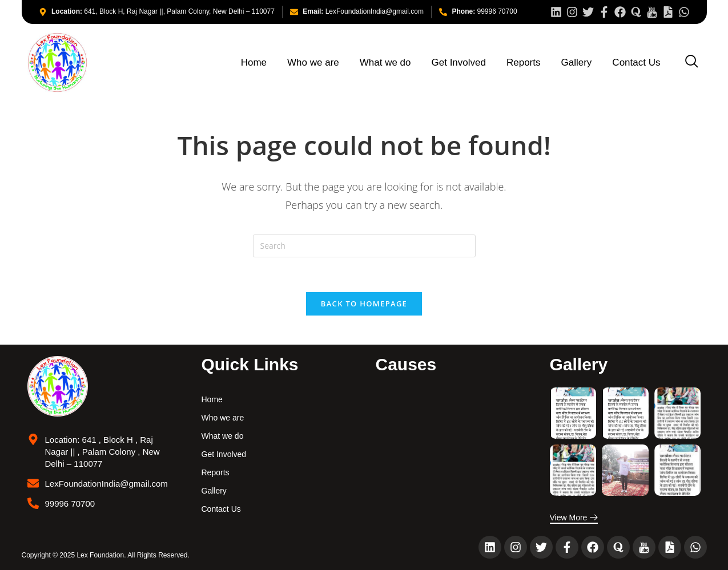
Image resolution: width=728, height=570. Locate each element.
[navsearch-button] (692, 62)
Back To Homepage (364, 304)
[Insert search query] (364, 246)
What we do (385, 62)
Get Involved (459, 62)
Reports (524, 62)
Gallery (577, 62)
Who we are (313, 62)
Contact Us (636, 62)
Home (254, 62)
